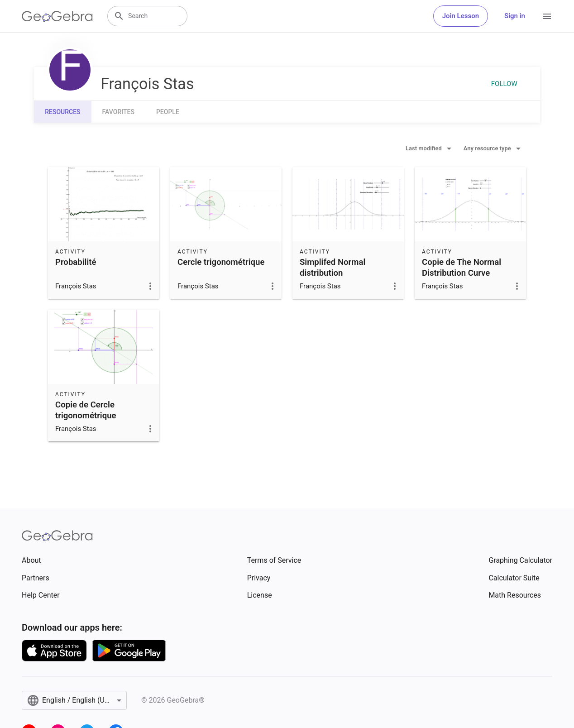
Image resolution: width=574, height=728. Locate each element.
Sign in (515, 16)
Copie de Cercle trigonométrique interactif (86, 416)
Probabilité (76, 262)
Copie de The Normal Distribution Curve (462, 268)
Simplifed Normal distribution (332, 268)
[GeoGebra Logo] (57, 16)
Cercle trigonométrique (221, 262)
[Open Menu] (547, 16)
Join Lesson (461, 16)
